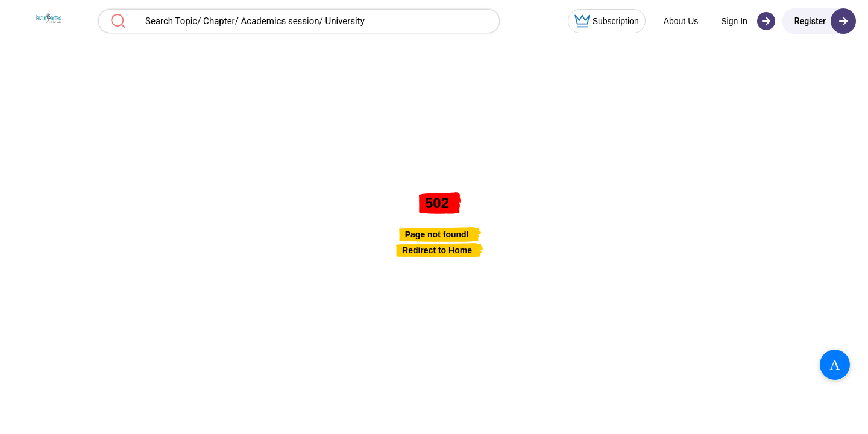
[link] (437, 250)
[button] (46, 21)
